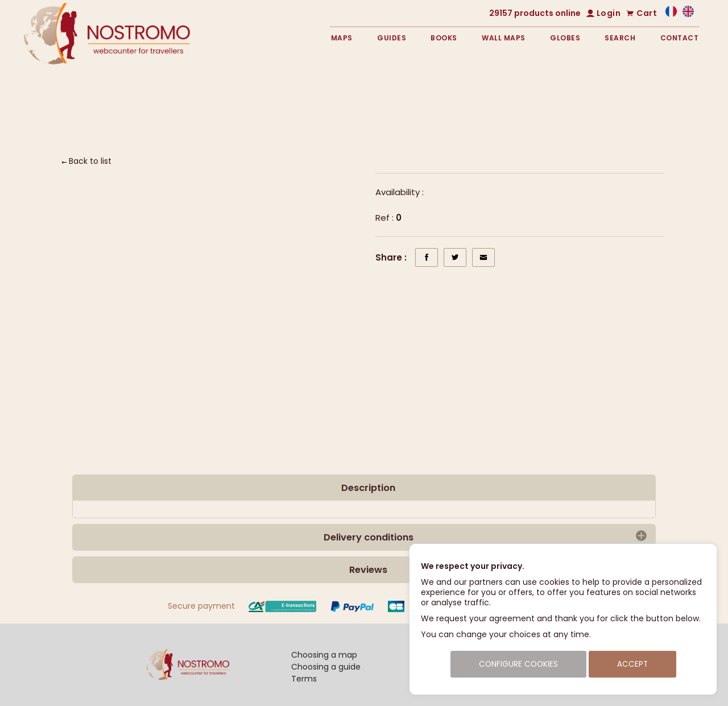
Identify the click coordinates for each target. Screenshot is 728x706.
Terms (304, 679)
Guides (392, 38)
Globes (565, 38)
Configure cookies (518, 664)
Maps (342, 38)
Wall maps (504, 38)
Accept (632, 664)
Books (444, 38)
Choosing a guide (326, 667)
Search (620, 38)
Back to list (90, 161)
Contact (680, 38)
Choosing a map (324, 655)
